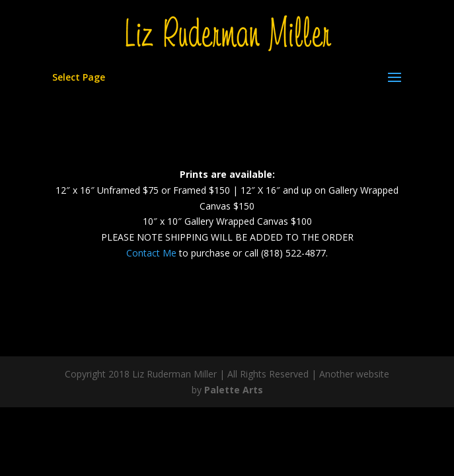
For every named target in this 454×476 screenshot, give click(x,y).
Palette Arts (234, 390)
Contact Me (151, 253)
